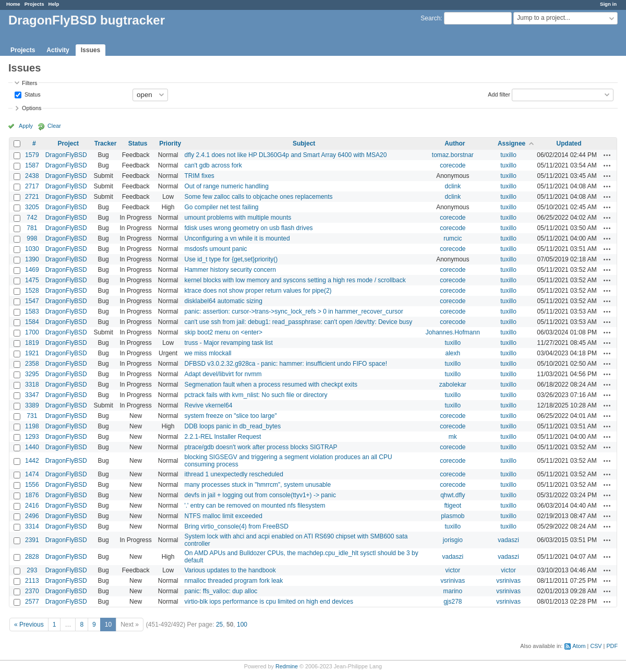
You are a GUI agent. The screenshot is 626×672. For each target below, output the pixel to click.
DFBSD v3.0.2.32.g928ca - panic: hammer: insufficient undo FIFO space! (286, 364)
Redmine (287, 666)
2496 (32, 516)
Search (430, 18)
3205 (32, 207)
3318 (32, 385)
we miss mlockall (208, 353)
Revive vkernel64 (208, 405)
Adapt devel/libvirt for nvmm (223, 374)
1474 (32, 474)
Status (32, 94)
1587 (32, 165)
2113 (32, 581)
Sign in (608, 4)
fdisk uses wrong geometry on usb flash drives (248, 228)
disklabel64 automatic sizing (223, 301)
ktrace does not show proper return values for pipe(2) (258, 291)
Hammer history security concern (230, 270)
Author (455, 143)
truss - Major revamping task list (228, 343)
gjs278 (453, 602)
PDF (612, 646)
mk (453, 437)
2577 (32, 602)
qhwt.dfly (453, 495)
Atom (579, 646)
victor (453, 570)
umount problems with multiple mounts (238, 218)
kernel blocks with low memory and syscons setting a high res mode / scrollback (295, 280)
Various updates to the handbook (230, 570)
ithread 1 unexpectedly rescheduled (233, 474)
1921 (32, 353)
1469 (32, 270)
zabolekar (453, 385)
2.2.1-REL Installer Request (222, 437)
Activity (58, 50)
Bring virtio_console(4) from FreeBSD (236, 526)
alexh (453, 353)
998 (32, 238)
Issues (91, 50)
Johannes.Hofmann (453, 332)
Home (13, 4)
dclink (453, 186)
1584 (32, 322)
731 (32, 416)
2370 (32, 591)
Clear (54, 126)
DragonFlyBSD (66, 155)
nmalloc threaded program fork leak (233, 581)
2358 (32, 364)
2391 (32, 540)
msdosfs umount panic (215, 249)
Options (32, 108)
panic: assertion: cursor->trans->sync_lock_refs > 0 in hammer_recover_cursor (293, 311)
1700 (32, 332)
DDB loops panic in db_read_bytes (232, 426)
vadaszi (508, 540)
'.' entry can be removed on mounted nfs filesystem (255, 506)
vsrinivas (453, 581)
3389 (32, 405)
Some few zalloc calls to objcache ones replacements (258, 197)
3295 (32, 374)
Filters (29, 83)
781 (32, 228)
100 (242, 625)
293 (32, 570)
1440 (32, 447)
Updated (569, 143)
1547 (32, 301)
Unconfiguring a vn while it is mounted (237, 238)
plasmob (453, 516)
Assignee (511, 143)
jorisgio (453, 540)
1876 (32, 495)
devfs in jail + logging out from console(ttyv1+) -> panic (260, 495)
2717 (32, 186)
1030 (32, 249)
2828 (32, 557)
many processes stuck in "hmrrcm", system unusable (257, 485)
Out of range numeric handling (226, 186)
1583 (32, 311)
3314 (32, 526)
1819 (32, 343)
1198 (32, 426)
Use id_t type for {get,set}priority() (231, 259)
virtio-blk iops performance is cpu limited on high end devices (269, 602)
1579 (32, 155)
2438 (32, 176)
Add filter (499, 94)
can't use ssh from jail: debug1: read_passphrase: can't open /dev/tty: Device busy (298, 322)
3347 (32, 395)
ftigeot (453, 506)
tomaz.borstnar (453, 155)
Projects (34, 4)
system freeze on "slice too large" (230, 416)
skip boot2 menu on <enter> (223, 332)
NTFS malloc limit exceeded (223, 516)
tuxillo (508, 155)
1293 (32, 437)
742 (32, 218)
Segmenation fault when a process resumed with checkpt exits (271, 385)
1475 (32, 280)
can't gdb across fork (213, 165)
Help (54, 4)
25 (219, 625)
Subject (304, 143)
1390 (32, 259)
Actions (607, 155)
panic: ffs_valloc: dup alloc (221, 591)
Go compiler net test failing (221, 207)
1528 (32, 291)
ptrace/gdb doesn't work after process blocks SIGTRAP (261, 447)
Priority (170, 143)
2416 (32, 506)
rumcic (453, 238)
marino (453, 591)
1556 (32, 485)
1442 (32, 461)
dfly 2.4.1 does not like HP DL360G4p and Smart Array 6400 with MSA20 (285, 155)
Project (68, 143)
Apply (26, 126)
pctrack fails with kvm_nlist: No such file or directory (256, 395)
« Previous (29, 625)
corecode (453, 165)
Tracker (106, 143)
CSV (596, 646)
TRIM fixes (199, 176)
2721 (32, 197)
